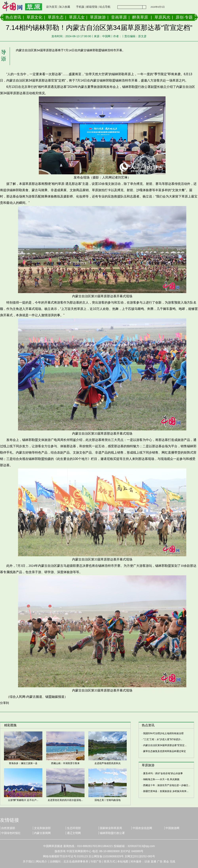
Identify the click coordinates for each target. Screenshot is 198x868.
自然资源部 (8, 828)
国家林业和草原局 (111, 828)
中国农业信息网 (142, 828)
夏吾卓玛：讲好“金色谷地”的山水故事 (163, 773)
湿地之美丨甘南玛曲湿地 (108, 800)
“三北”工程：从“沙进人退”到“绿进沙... (163, 739)
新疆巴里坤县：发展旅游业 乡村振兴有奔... (166, 791)
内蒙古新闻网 (42, 833)
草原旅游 (98, 17)
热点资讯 (13, 17)
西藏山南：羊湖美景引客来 (65, 763)
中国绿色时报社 (11, 833)
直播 (153, 861)
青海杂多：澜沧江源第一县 (23, 763)
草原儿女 (77, 17)
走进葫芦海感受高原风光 (108, 763)
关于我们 (28, 861)
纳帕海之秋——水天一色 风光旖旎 (161, 779)
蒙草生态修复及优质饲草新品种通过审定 (165, 751)
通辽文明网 (74, 833)
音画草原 (119, 17)
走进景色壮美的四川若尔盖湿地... (65, 800)
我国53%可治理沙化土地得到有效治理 (163, 733)
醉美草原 (140, 17)
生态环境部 (74, 828)
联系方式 (109, 861)
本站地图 (123, 861)
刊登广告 (96, 861)
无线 (172, 861)
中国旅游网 (172, 828)
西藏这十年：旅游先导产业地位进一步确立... (167, 785)
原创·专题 (184, 17)
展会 (166, 861)
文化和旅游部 (42, 828)
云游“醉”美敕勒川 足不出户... (23, 800)
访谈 (147, 861)
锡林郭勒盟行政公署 (112, 833)
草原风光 (162, 17)
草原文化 (34, 17)
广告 (160, 861)
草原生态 (56, 17)
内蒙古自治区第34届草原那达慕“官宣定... (165, 745)
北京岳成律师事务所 (76, 861)
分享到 (4, 703)
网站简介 (42, 861)
